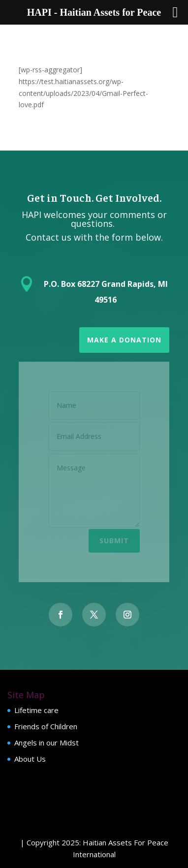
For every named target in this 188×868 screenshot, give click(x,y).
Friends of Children (46, 726)
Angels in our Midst (47, 743)
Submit (114, 539)
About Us (30, 759)
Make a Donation (124, 340)
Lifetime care (36, 710)
